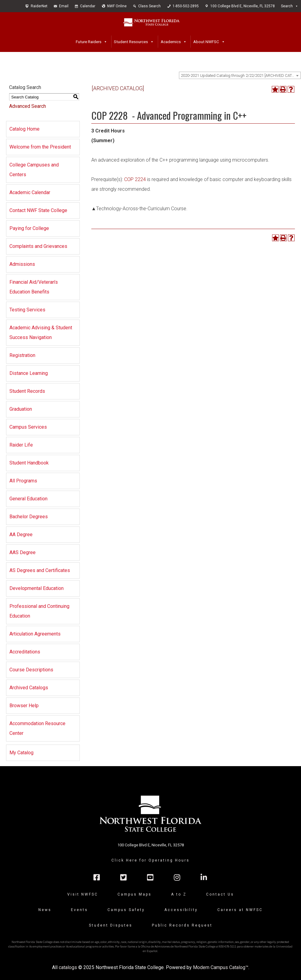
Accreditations (25, 652)
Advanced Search (28, 106)
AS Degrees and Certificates (40, 570)
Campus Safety (126, 910)
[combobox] (240, 75)
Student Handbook (29, 463)
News (45, 910)
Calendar (88, 6)
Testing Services (27, 310)
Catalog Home (24, 129)
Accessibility (181, 910)
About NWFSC (206, 42)
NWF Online (117, 6)
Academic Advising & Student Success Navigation (41, 332)
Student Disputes (111, 925)
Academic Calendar (30, 192)
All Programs (23, 481)
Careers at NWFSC (240, 910)
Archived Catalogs (29, 688)
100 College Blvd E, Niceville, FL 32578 (243, 6)
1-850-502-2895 (186, 6)
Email (64, 6)
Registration (22, 355)
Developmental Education (37, 588)
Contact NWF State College (38, 210)
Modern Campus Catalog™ (221, 967)
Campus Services (28, 427)
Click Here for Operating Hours (150, 860)
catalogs (68, 967)
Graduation (21, 409)
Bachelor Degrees (29, 517)
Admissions (22, 264)
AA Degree (21, 535)
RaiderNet (39, 6)
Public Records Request (182, 925)
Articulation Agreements (35, 634)
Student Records (27, 391)
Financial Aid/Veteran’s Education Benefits (34, 287)
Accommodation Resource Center (37, 728)
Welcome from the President (40, 147)
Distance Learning (29, 373)
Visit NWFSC (83, 894)
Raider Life (21, 445)
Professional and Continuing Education (39, 611)
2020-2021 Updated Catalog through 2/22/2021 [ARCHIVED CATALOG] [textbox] (241, 75)
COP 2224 (135, 179)
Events (79, 910)
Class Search (149, 6)
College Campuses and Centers (34, 170)
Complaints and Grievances (38, 246)
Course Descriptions (31, 670)
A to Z (179, 894)
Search (287, 6)
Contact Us (220, 894)
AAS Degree (23, 552)
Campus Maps (135, 894)
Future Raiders (89, 42)
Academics (171, 42)
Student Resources (131, 42)
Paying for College (29, 228)
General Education (28, 499)
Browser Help (24, 706)
